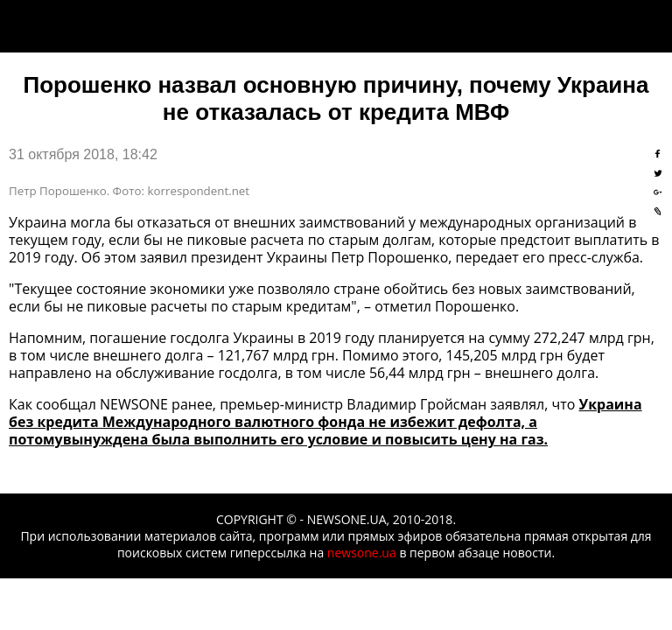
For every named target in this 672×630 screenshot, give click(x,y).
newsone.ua (362, 553)
